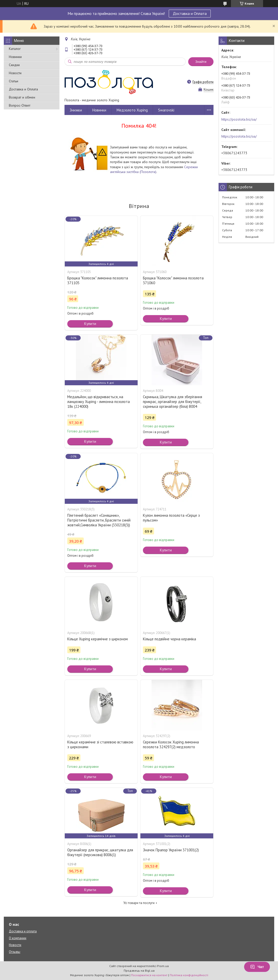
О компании (18, 938)
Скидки (14, 65)
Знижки (76, 110)
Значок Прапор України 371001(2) (171, 850)
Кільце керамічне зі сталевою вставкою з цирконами (100, 744)
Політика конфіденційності (189, 975)
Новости (15, 73)
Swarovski (166, 110)
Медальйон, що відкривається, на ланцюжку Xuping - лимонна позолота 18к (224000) (99, 402)
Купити (90, 324)
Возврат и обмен (22, 97)
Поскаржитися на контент (149, 975)
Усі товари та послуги (139, 903)
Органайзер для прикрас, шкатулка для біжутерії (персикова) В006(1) (100, 852)
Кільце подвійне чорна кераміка (169, 639)
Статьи (14, 81)
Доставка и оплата (23, 931)
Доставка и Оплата (190, 13)
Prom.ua (163, 966)
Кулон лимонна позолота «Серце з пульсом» (171, 518)
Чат (257, 967)
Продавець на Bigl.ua (139, 971)
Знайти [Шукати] (201, 62)
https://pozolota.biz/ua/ (239, 119)
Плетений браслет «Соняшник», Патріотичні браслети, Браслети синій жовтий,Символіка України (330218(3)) (99, 520)
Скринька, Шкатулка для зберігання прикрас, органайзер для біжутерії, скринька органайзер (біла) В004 (173, 402)
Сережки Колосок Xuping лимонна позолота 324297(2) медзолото (171, 744)
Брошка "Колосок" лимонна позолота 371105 (98, 280)
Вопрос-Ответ (20, 105)
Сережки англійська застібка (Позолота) (154, 169)
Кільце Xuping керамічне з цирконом (98, 639)
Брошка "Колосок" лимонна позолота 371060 (173, 280)
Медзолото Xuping (132, 110)
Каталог (15, 49)
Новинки (15, 57)
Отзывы (15, 952)
